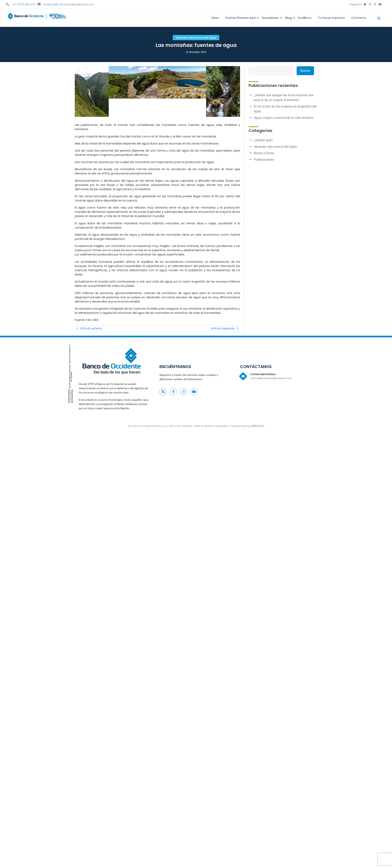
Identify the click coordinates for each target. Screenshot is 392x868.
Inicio (215, 18)
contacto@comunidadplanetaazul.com (69, 4)
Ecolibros (305, 18)
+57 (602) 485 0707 (24, 4)
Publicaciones (264, 160)
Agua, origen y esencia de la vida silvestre (283, 118)
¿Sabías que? (263, 140)
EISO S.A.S (258, 426)
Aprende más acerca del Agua (275, 147)
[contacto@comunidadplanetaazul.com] (39, 4)
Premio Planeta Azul (241, 18)
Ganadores (271, 18)
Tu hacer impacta (331, 18)
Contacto (359, 18)
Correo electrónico (263, 374)
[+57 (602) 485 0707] (8, 4)
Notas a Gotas (264, 153)
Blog (289, 18)
